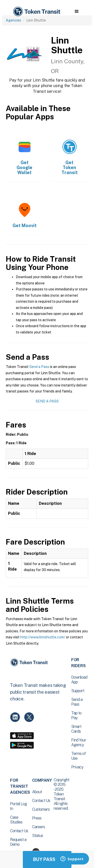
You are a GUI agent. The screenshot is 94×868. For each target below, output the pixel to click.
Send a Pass (39, 367)
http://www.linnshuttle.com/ (43, 637)
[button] (77, 12)
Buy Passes (47, 859)
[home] (36, 12)
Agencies (13, 20)
